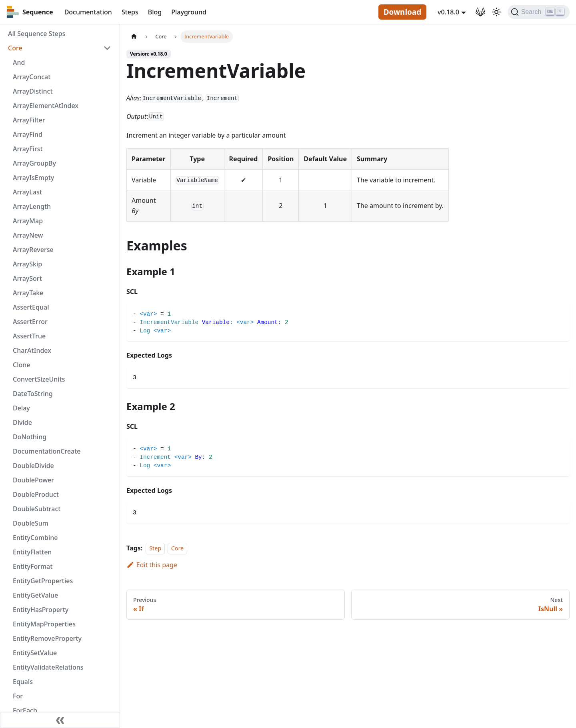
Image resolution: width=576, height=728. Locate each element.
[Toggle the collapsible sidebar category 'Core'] (107, 48)
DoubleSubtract (37, 509)
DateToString (33, 394)
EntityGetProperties (43, 581)
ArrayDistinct (33, 91)
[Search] (539, 12)
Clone (21, 365)
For (18, 696)
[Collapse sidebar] (60, 720)
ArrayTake (28, 293)
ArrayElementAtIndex (46, 106)
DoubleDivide (33, 466)
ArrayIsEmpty (33, 178)
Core (15, 48)
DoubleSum (31, 523)
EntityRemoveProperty (47, 638)
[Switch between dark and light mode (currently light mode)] (496, 12)
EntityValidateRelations (48, 667)
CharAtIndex (32, 350)
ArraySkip (27, 264)
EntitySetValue (35, 653)
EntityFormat (33, 566)
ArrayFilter (29, 120)
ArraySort (27, 278)
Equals (23, 682)
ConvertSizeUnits (39, 379)
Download (402, 12)
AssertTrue (29, 336)
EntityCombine (35, 538)
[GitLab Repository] (480, 12)
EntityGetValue (35, 595)
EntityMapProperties (44, 624)
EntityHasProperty (41, 610)
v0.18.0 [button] (448, 12)
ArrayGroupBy (34, 163)
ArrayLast (27, 192)
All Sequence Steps (37, 34)
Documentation (88, 12)
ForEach (25, 710)
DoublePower (33, 480)
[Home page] (134, 37)
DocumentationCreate (47, 451)
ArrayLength (32, 206)
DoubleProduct (36, 494)
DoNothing (30, 437)
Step (155, 548)
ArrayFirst (28, 149)
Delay (21, 408)
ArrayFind (28, 134)
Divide (22, 422)
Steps (130, 12)
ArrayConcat (32, 77)
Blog (155, 12)
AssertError (30, 322)
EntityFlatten (32, 552)
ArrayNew (28, 235)
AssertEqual (31, 307)
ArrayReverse (33, 250)
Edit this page (152, 565)
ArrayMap (28, 221)
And (19, 62)
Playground (189, 12)
